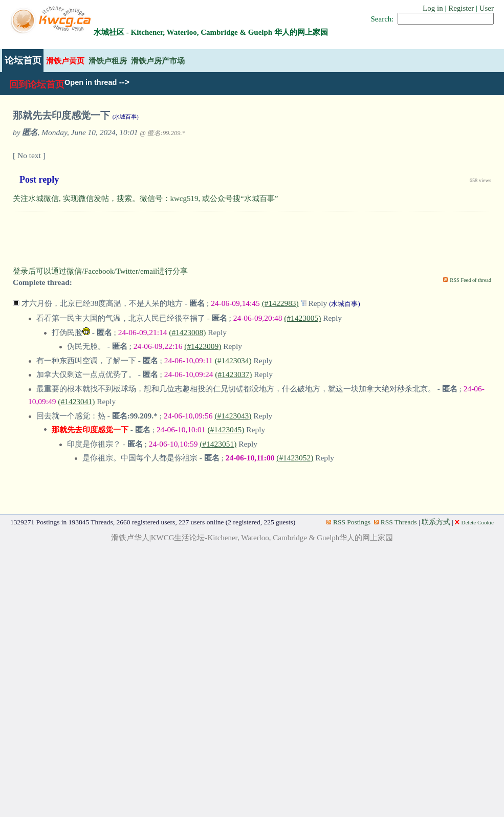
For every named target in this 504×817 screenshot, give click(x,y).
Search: (382, 19)
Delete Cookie (474, 522)
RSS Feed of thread (470, 280)
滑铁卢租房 (108, 61)
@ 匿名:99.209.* (162, 133)
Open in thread (91, 82)
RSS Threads (396, 522)
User (487, 8)
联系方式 (436, 522)
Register (461, 8)
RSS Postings (348, 522)
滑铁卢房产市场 (158, 61)
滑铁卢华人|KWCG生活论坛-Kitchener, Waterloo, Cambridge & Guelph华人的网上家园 (252, 538)
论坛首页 (23, 60)
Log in (433, 8)
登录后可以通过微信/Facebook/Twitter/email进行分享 (100, 271)
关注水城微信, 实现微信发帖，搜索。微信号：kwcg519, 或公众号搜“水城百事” (145, 198)
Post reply (39, 180)
